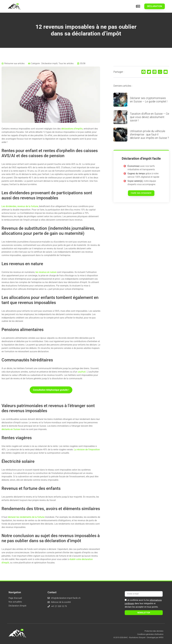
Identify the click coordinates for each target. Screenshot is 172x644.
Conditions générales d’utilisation (150, 634)
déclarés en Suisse (11, 429)
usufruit (82, 372)
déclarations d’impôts (72, 129)
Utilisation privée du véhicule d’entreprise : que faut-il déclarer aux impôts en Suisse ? (149, 134)
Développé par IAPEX (155, 637)
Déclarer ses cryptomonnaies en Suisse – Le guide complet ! (149, 100)
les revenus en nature (46, 272)
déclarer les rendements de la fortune (26, 517)
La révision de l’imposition (87, 450)
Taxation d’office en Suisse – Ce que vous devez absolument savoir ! (149, 117)
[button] (143, 72)
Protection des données (154, 631)
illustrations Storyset (137, 637)
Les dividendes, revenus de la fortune (20, 206)
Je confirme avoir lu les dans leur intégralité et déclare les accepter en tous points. (143, 603)
